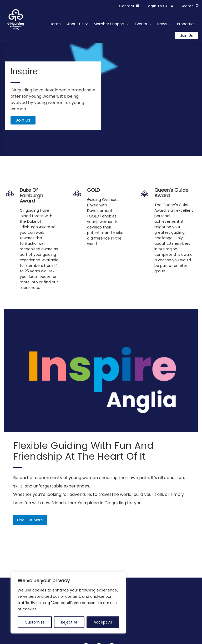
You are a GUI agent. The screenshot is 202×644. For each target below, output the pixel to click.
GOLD (93, 190)
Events (141, 24)
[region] (68, 603)
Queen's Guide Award (171, 193)
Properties (186, 24)
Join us (186, 35)
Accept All (103, 622)
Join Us (23, 120)
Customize (35, 622)
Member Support (109, 24)
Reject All (69, 622)
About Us (75, 24)
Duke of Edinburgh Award (31, 195)
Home (55, 24)
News (162, 24)
